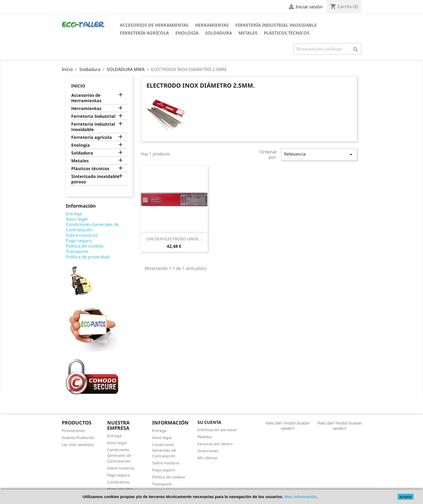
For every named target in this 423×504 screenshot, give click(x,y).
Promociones (73, 431)
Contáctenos (118, 482)
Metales (248, 33)
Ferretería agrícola (144, 33)
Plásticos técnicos (287, 33)
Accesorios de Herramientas (154, 25)
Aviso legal (77, 219)
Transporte (77, 251)
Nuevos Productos (78, 438)
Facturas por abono (215, 444)
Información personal (217, 430)
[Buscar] (327, 49)
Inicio (78, 86)
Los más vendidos (78, 445)
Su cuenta (209, 422)
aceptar (406, 497)
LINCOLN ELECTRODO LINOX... (174, 239)
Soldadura (219, 33)
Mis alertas (207, 458)
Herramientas (212, 25)
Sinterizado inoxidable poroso (95, 179)
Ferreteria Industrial (93, 116)
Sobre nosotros (82, 235)
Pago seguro (79, 241)
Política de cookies (85, 246)
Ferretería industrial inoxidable (276, 25)
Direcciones (208, 451)
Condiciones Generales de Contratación (92, 227)
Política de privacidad (88, 257)
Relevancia (319, 154)
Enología (187, 33)
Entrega (74, 214)
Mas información (300, 497)
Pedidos (205, 437)
